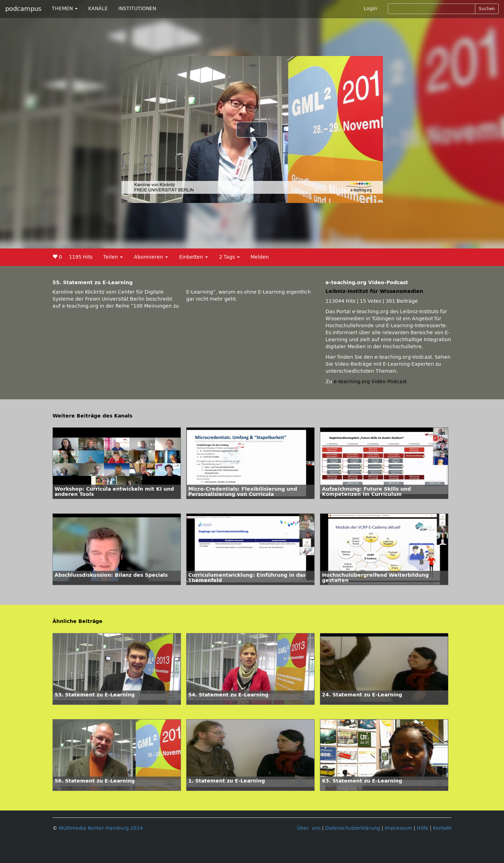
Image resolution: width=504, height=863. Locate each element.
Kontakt (442, 828)
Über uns (309, 828)
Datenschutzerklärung (353, 828)
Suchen (487, 9)
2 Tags (229, 257)
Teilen (113, 257)
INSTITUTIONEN (137, 9)
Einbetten (194, 257)
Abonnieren (151, 257)
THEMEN (65, 9)
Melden (260, 257)
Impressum (398, 828)
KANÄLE (98, 9)
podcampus (23, 9)
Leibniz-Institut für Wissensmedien (374, 291)
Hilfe (423, 828)
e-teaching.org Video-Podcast (370, 382)
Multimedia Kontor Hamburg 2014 (101, 828)
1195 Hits (81, 257)
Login (370, 9)
